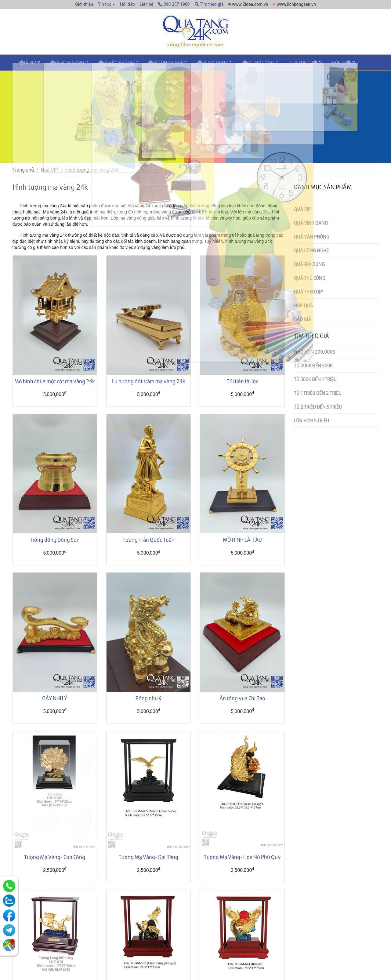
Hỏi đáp (127, 4)
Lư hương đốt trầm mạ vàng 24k (149, 383)
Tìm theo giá (209, 4)
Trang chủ (23, 171)
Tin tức (105, 4)
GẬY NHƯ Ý (55, 700)
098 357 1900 (174, 4)
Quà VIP (25, 65)
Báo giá (302, 321)
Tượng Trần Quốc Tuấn (149, 541)
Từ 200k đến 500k (313, 367)
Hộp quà (309, 65)
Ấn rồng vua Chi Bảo (242, 700)
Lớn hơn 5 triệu (311, 422)
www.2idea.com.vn (250, 4)
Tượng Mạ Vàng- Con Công (55, 858)
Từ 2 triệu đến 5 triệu (318, 408)
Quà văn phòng (106, 65)
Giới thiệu (84, 4)
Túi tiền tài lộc (243, 383)
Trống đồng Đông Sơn (55, 541)
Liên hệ (147, 4)
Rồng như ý (149, 700)
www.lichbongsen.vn (296, 4)
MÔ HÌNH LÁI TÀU (242, 541)
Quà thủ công (235, 65)
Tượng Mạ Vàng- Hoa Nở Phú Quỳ (242, 858)
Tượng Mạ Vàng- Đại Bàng (148, 858)
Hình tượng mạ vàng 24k (92, 171)
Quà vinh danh (61, 65)
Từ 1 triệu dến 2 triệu (318, 394)
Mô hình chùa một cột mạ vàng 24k (55, 383)
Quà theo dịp (275, 65)
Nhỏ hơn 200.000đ (315, 353)
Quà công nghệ (151, 65)
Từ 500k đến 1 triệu (315, 381)
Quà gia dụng (194, 65)
